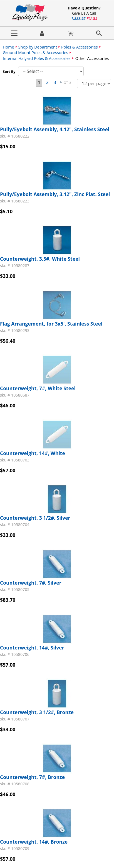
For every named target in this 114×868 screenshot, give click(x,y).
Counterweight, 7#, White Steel (38, 388)
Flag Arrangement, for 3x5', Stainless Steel (51, 324)
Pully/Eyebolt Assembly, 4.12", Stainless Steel (55, 129)
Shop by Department (38, 47)
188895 (84, 18)
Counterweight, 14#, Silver (32, 648)
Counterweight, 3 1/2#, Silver (35, 518)
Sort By (9, 72)
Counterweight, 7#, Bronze (32, 777)
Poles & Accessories (80, 47)
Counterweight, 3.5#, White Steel (40, 259)
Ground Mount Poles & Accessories (35, 53)
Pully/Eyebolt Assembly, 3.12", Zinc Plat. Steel (55, 194)
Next (61, 82)
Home (8, 47)
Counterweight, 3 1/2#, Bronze (37, 712)
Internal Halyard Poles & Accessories (37, 58)
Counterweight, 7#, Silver (31, 583)
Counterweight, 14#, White (33, 453)
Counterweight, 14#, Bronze (34, 842)
